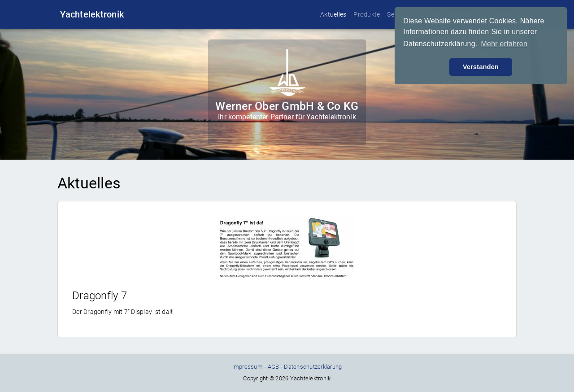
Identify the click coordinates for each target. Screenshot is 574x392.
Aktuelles (333, 14)
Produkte (367, 14)
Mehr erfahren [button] (504, 44)
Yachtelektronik (92, 14)
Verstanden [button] (481, 67)
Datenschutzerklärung (313, 367)
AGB (274, 367)
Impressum (248, 367)
